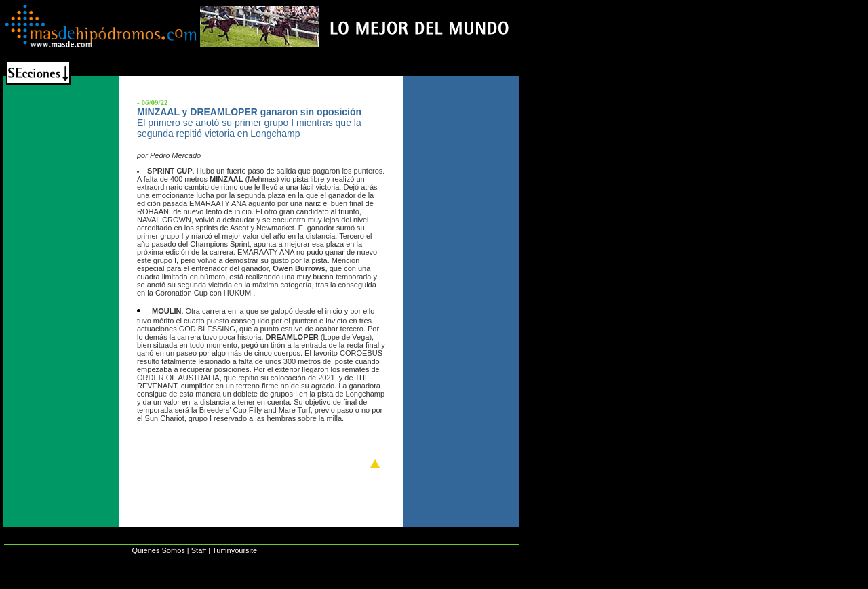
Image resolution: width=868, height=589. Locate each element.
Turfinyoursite (235, 550)
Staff (199, 550)
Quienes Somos (158, 550)
